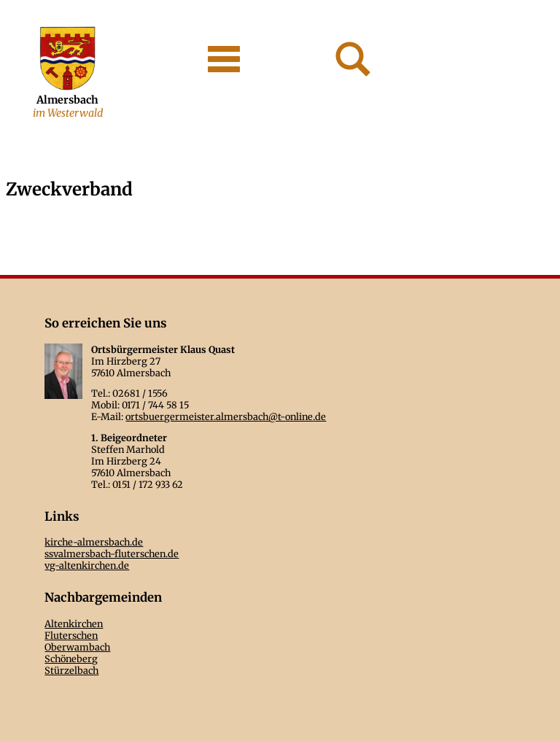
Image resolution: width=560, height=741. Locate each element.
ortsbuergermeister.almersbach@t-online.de (226, 416)
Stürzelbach (71, 670)
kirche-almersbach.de (94, 542)
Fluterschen (71, 635)
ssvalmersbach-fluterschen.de (112, 554)
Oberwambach (77, 647)
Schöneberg (71, 659)
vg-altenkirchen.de (87, 565)
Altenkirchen (74, 624)
